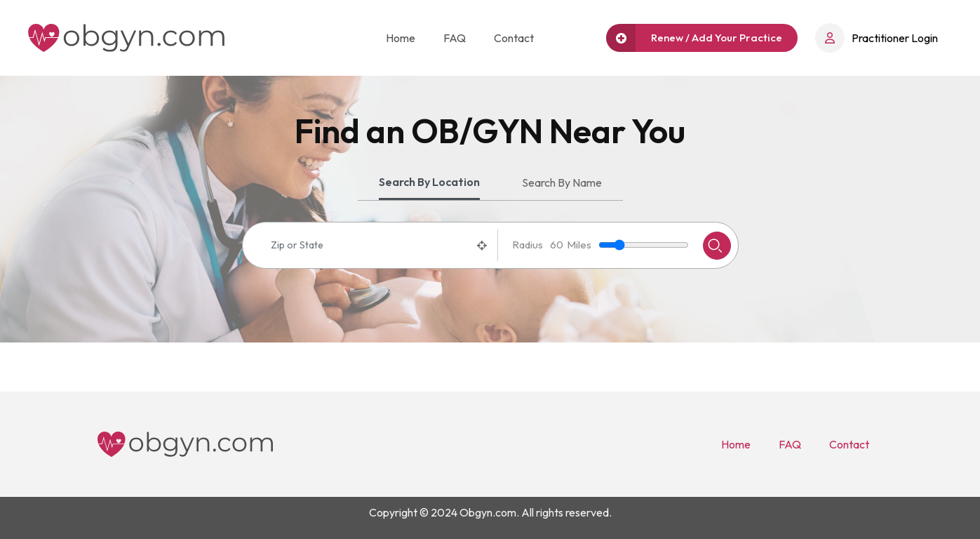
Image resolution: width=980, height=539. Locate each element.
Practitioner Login (877, 38)
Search (715, 246)
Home (401, 38)
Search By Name (562, 182)
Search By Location (429, 182)
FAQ (455, 38)
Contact (514, 38)
